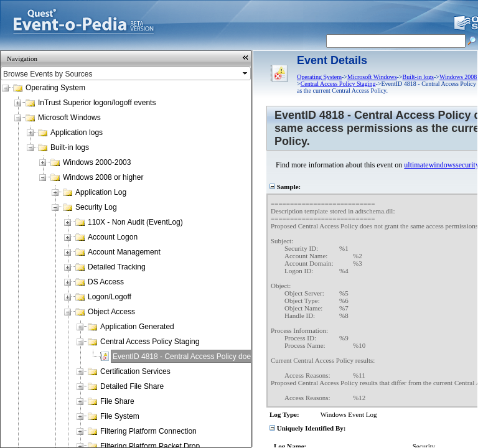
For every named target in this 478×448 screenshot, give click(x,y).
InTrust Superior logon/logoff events (97, 103)
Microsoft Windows (69, 118)
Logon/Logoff (110, 297)
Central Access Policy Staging (150, 342)
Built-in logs (70, 147)
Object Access (111, 312)
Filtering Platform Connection (148, 431)
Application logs (77, 133)
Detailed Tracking (117, 267)
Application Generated (137, 327)
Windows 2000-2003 (97, 162)
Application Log (101, 192)
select (246, 73)
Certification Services (135, 371)
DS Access (106, 282)
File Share (117, 401)
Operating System (55, 88)
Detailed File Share (132, 386)
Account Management (124, 252)
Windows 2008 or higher (103, 177)
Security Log (96, 207)
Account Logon (113, 237)
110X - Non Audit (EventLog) (135, 222)
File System (120, 416)
